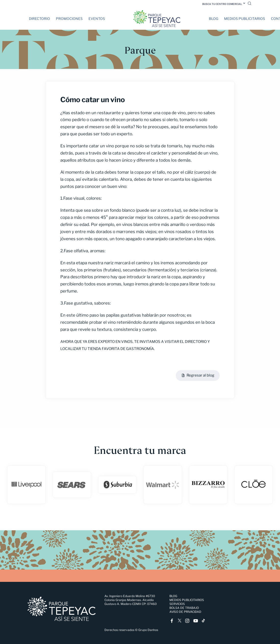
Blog (214, 19)
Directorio (39, 19)
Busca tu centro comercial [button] (222, 4)
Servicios (177, 604)
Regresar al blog (198, 375)
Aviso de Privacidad (185, 612)
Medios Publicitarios (245, 19)
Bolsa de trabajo (184, 608)
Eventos (97, 19)
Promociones (69, 19)
